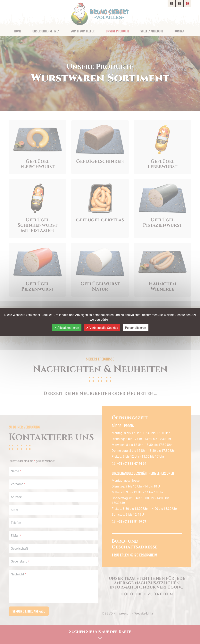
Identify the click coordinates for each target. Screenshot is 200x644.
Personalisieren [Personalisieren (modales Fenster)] (136, 328)
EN (179, 4)
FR (171, 4)
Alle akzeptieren (67, 328)
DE (187, 4)
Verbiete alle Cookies (102, 328)
